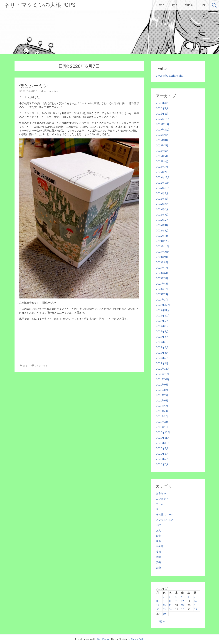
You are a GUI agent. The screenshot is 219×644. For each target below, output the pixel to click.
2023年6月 (162, 273)
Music (189, 5)
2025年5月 (162, 156)
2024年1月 (162, 236)
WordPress (103, 639)
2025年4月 (162, 161)
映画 (158, 541)
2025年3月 (162, 167)
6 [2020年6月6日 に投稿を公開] (188, 597)
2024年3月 (162, 225)
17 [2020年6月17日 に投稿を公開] (170, 605)
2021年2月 (162, 422)
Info (175, 5)
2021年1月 (162, 427)
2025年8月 (162, 140)
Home (160, 5)
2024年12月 (163, 177)
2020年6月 (162, 464)
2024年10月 (163, 188)
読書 (25, 366)
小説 (158, 525)
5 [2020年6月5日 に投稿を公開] (182, 597)
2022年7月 (162, 331)
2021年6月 (162, 401)
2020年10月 (163, 443)
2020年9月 (162, 448)
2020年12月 (163, 432)
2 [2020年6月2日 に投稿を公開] (164, 597)
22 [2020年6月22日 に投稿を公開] (158, 609)
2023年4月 (162, 284)
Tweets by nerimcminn (170, 76)
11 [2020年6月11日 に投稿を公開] (176, 601)
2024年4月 (162, 220)
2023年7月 (162, 268)
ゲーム (160, 504)
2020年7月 (162, 459)
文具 (158, 530)
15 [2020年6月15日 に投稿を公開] (158, 605)
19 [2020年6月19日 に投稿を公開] (182, 605)
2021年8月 (162, 390)
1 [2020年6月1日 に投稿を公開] (157, 597)
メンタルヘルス (165, 520)
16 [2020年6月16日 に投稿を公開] (164, 605)
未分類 (160, 546)
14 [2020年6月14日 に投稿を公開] (195, 601)
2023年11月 (162, 246)
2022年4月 (162, 347)
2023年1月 (162, 300)
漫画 (158, 552)
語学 (158, 557)
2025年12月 (163, 119)
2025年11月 (163, 124)
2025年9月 (162, 135)
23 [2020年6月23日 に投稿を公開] (164, 609)
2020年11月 (163, 438)
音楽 (158, 568)
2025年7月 (162, 145)
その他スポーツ (165, 514)
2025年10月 (163, 130)
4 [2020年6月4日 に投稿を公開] (176, 597)
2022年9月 (162, 321)
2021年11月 (162, 374)
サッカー (161, 509)
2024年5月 (162, 215)
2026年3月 (162, 103)
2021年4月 (162, 411)
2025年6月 (162, 151)
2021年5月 (162, 406)
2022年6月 (162, 337)
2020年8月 (162, 454)
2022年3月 (162, 353)
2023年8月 (162, 262)
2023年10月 (163, 252)
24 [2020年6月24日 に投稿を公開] (170, 609)
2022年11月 (163, 310)
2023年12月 (163, 241)
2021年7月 (162, 395)
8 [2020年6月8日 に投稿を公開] (157, 601)
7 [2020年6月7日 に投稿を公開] (195, 597)
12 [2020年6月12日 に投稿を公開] (182, 601)
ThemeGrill (137, 639)
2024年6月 (162, 209)
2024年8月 (162, 199)
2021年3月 (162, 416)
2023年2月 (162, 294)
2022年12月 (163, 305)
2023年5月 (162, 278)
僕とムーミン (34, 86)
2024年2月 (162, 231)
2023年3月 (162, 289)
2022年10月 (163, 316)
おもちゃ (161, 493)
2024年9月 (162, 193)
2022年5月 (162, 342)
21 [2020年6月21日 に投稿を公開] (195, 605)
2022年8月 (162, 326)
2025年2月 (162, 172)
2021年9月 (162, 385)
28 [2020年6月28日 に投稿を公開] (196, 609)
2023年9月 (162, 257)
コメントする (41, 366)
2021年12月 (163, 369)
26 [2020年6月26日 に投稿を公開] (183, 609)
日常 (158, 536)
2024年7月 (162, 204)
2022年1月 (162, 363)
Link (203, 5)
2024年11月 (163, 183)
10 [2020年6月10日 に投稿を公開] (170, 601)
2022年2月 (162, 358)
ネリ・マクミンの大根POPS (40, 5)
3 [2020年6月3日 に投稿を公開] (170, 597)
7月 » (162, 621)
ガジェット (162, 499)
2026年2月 (162, 108)
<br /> (29, 342)
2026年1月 (162, 114)
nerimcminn (51, 91)
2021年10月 (163, 379)
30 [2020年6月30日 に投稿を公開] (164, 614)
